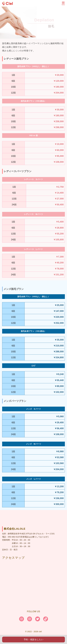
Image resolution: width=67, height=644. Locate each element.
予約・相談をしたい (34, 640)
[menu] (63, 3)
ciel (40, 632)
